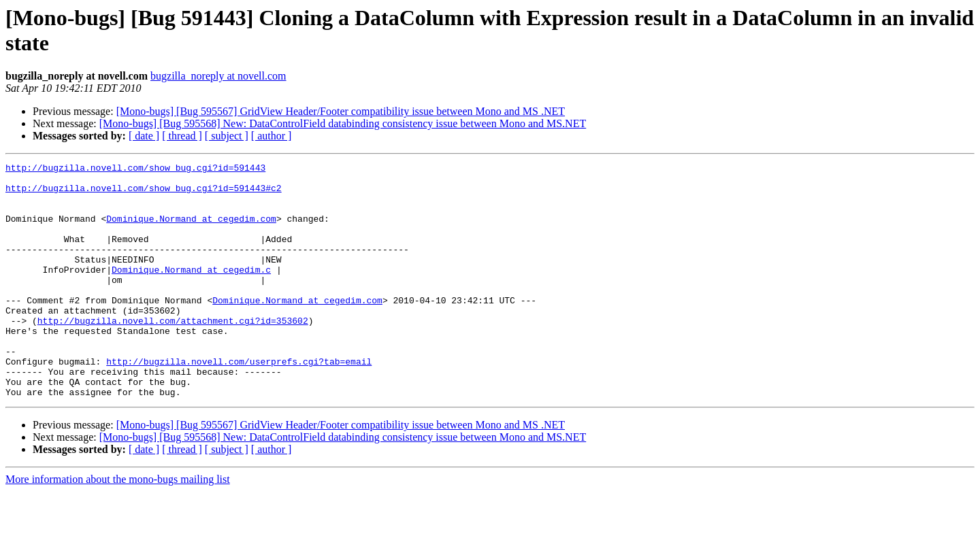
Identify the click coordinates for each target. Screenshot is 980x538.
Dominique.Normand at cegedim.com (191, 231)
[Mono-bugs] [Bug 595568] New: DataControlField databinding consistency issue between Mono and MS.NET (343, 123)
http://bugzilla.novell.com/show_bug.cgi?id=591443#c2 (144, 194)
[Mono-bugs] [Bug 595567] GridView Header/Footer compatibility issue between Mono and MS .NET (341, 111)
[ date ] (144, 136)
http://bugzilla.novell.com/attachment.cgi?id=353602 (173, 353)
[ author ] (272, 136)
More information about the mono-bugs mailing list (118, 526)
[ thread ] (182, 136)
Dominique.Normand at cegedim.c (191, 292)
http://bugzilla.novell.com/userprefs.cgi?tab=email (239, 402)
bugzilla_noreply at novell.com (218, 76)
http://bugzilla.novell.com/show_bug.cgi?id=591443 (135, 169)
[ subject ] (227, 136)
